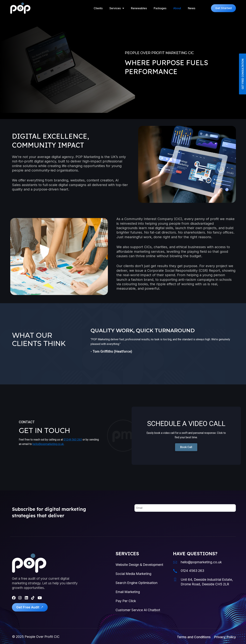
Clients (98, 8)
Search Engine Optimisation (137, 583)
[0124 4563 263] (175, 571)
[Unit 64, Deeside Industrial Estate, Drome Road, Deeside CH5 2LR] (175, 579)
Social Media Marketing (133, 574)
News (192, 8)
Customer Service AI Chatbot (138, 610)
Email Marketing (128, 592)
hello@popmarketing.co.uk (48, 444)
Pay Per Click (126, 601)
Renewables (139, 8)
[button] (223, 8)
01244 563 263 (73, 440)
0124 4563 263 (192, 571)
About (177, 8)
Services (117, 8)
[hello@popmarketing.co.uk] (175, 562)
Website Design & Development (139, 565)
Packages (160, 8)
